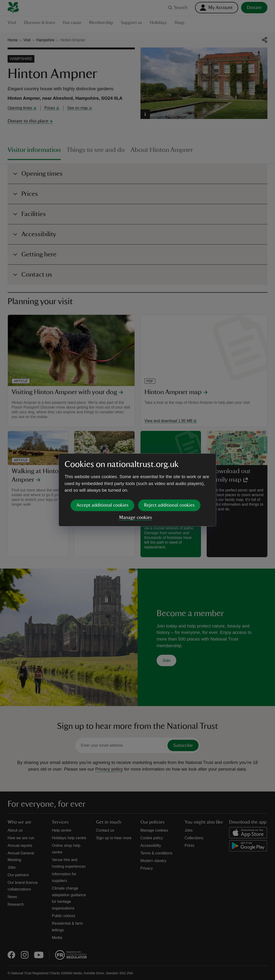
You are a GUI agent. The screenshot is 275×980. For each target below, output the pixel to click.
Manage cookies (135, 518)
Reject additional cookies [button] (169, 505)
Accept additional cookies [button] (102, 505)
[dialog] (137, 490)
